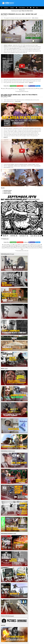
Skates (12, 8)
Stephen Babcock (11, 248)
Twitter (38, 86)
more (13, 254)
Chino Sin (17, 164)
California (10, 45)
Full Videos (22, 8)
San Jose (11, 245)
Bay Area (23, 90)
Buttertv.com (6, 239)
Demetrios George (23, 164)
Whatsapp (14, 86)
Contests (9, 88)
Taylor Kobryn (23, 166)
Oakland (5, 45)
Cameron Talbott (22, 47)
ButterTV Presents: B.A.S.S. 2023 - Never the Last (19, 14)
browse (12, 616)
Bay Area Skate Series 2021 (33, 248)
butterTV (31, 82)
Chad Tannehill (37, 166)
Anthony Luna (17, 166)
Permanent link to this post (22, 91)
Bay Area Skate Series (14, 48)
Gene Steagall (7, 167)
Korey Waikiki (11, 164)
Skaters (6, 8)
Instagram (20, 86)
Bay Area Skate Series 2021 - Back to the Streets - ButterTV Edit (19, 95)
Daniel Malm (11, 166)
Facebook (32, 86)
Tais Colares (40, 88)
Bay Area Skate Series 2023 (30, 88)
